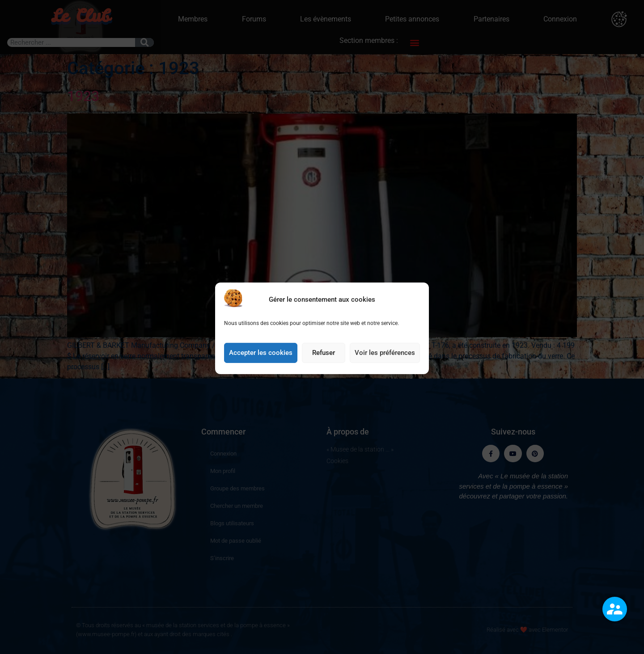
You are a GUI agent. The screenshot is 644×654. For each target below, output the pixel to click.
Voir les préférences (385, 364)
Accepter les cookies (261, 364)
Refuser (324, 364)
